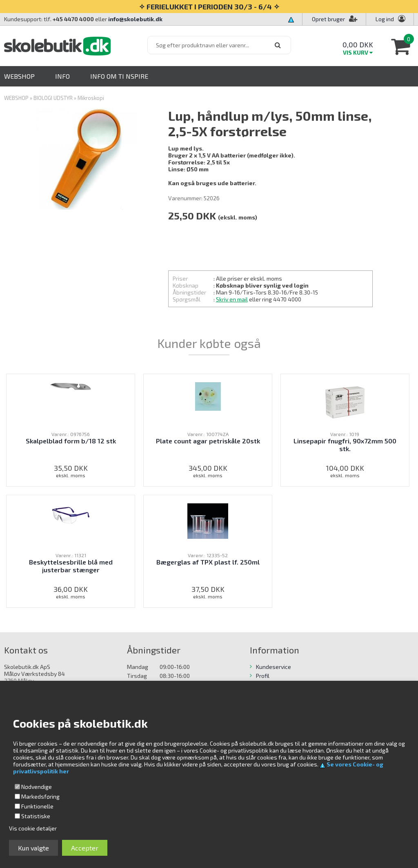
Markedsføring (40, 796)
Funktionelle (37, 806)
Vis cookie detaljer (33, 828)
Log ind (385, 19)
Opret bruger (335, 19)
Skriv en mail (232, 299)
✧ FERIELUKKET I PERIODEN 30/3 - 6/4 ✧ (209, 7)
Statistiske (36, 816)
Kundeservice (273, 667)
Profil (263, 676)
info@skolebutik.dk (135, 19)
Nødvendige (37, 787)
